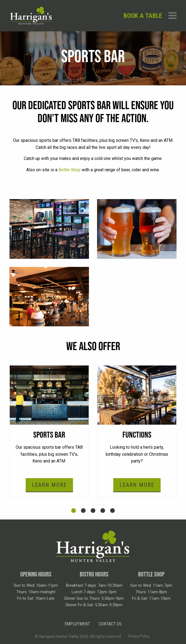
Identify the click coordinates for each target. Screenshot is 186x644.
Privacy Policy (139, 636)
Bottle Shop (69, 170)
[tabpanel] (49, 432)
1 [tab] (74, 511)
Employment (77, 624)
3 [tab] (93, 511)
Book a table (143, 16)
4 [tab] (103, 511)
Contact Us (110, 624)
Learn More (49, 485)
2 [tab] (83, 511)
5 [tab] (112, 511)
